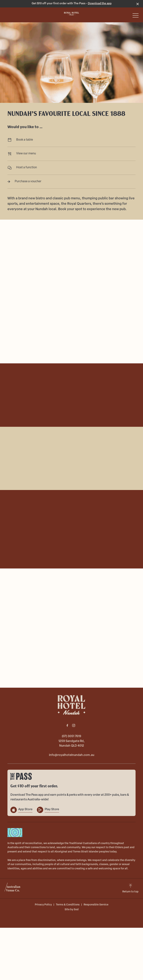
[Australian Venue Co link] (12, 888)
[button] (136, 16)
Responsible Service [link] (96, 905)
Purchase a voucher (71, 181)
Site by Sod (72, 910)
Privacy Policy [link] (43, 905)
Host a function (71, 168)
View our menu (71, 154)
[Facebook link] (67, 725)
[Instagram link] (74, 725)
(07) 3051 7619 (71, 736)
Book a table (71, 140)
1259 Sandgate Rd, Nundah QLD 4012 (71, 744)
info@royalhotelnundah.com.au (72, 755)
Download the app (100, 4)
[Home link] (71, 14)
